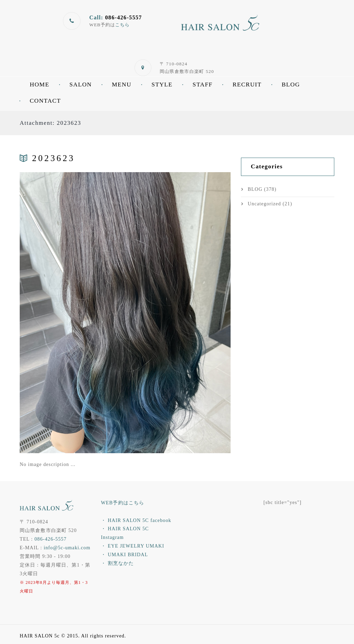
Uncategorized (264, 204)
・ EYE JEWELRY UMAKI (133, 546)
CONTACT (45, 101)
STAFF (203, 85)
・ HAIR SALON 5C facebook (136, 520)
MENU (122, 85)
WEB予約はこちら (123, 503)
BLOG (291, 85)
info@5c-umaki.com (67, 548)
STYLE (162, 85)
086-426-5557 (51, 539)
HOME (40, 85)
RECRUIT (247, 85)
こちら (122, 25)
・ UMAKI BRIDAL (124, 555)
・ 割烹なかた (117, 563)
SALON (81, 85)
